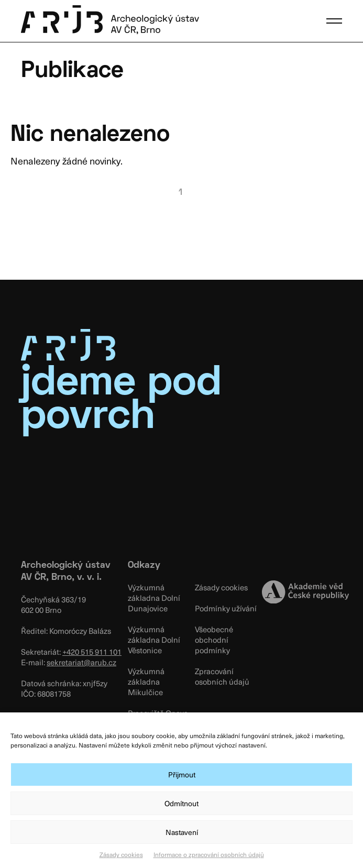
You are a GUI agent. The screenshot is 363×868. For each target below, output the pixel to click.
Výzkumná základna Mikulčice (146, 682)
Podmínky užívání (226, 608)
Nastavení (182, 832)
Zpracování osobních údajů (222, 676)
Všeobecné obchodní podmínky (214, 640)
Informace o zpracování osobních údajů (209, 854)
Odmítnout (181, 803)
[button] (334, 21)
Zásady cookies (121, 854)
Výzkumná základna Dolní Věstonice (154, 640)
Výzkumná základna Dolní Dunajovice (154, 598)
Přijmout (182, 774)
